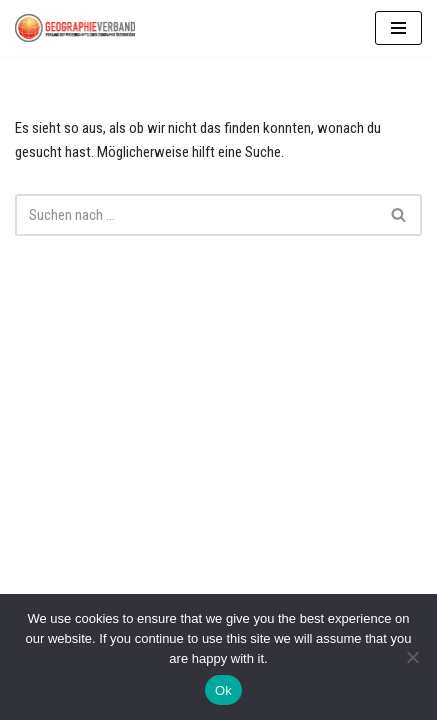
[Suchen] (196, 215)
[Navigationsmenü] (398, 28)
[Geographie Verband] (75, 28)
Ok (223, 690)
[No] (412, 657)
